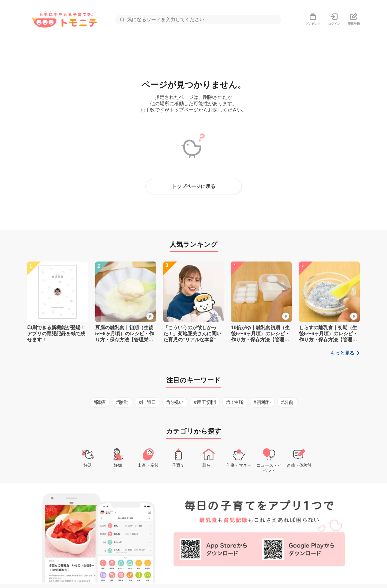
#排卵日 (147, 402)
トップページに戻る (193, 186)
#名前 (287, 402)
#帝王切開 (205, 402)
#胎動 (122, 402)
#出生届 (235, 402)
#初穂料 (262, 402)
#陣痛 (100, 402)
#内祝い (175, 402)
